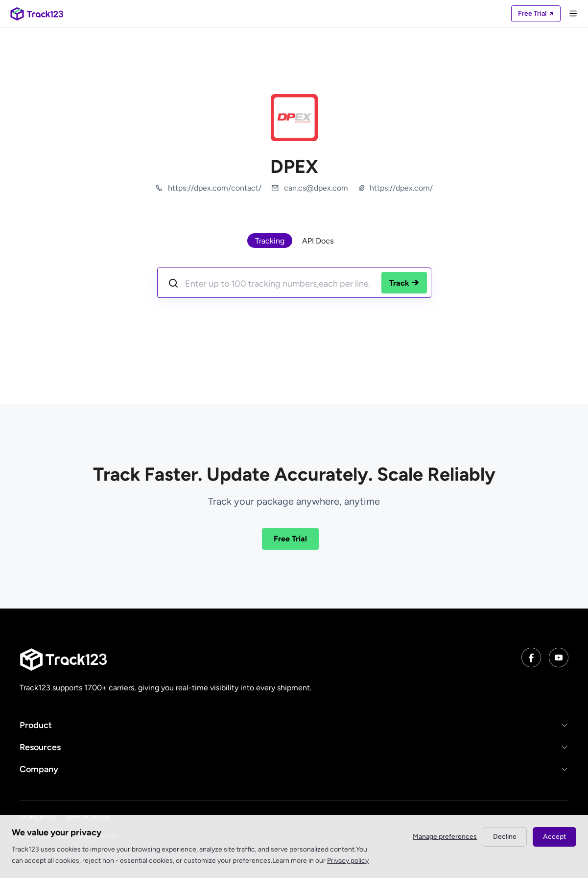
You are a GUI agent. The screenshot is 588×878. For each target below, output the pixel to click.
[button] (294, 725)
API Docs (318, 241)
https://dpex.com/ (401, 188)
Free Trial (290, 539)
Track (404, 283)
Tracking (270, 241)
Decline (505, 837)
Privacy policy (348, 861)
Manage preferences (445, 837)
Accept (554, 837)
